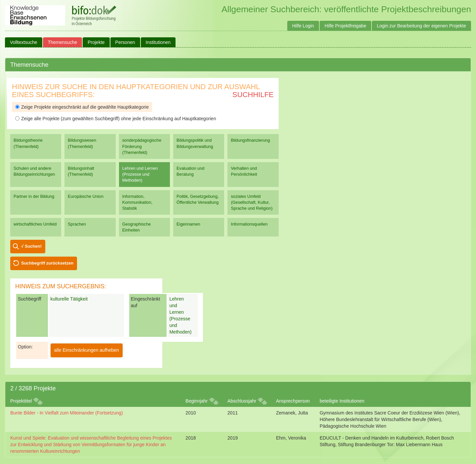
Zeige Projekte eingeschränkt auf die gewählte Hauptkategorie (82, 107)
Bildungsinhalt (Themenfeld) (81, 171)
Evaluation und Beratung (190, 171)
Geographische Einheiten (137, 227)
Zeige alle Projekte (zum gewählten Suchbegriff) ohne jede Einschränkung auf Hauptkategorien (116, 119)
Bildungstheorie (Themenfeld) (28, 143)
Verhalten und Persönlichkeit (244, 171)
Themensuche (63, 42)
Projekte (96, 42)
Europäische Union (86, 196)
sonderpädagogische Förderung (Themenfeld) (142, 146)
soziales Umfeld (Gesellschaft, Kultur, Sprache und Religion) (252, 202)
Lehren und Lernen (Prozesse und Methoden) (140, 174)
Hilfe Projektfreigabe (345, 26)
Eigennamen (188, 224)
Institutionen (158, 42)
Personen (125, 42)
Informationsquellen (249, 224)
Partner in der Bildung (34, 196)
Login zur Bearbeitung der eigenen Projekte (421, 26)
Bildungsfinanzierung (250, 140)
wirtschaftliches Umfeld (35, 224)
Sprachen (77, 224)
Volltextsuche (24, 42)
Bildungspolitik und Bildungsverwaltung (195, 143)
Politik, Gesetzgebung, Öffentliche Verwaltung (198, 199)
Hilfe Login (303, 26)
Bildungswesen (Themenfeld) (82, 143)
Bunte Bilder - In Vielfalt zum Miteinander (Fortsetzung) (67, 413)
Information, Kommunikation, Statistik (137, 202)
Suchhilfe (253, 95)
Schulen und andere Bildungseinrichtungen (34, 171)
